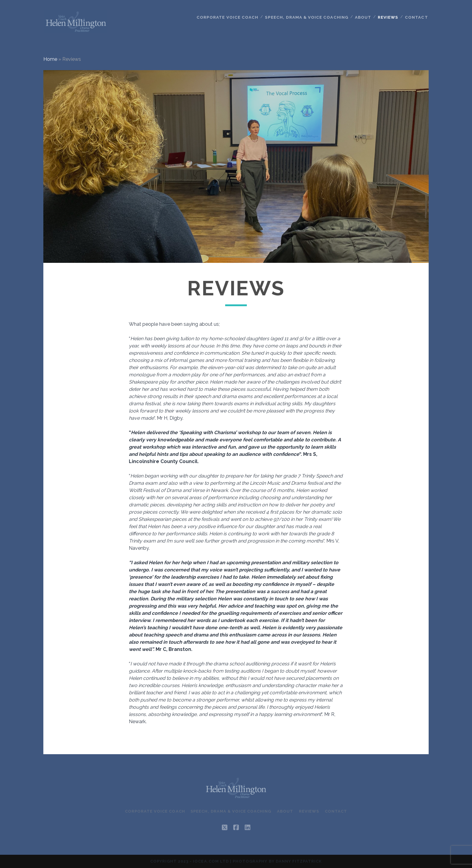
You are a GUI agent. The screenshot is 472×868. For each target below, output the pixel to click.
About (363, 17)
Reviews (388, 17)
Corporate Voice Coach (230, 17)
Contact (417, 17)
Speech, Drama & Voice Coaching (307, 17)
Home (50, 59)
